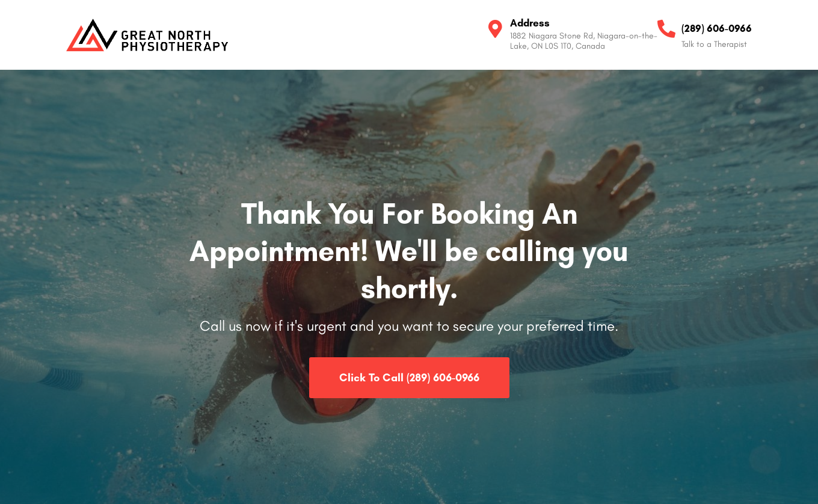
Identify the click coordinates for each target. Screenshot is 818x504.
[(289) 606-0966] (666, 29)
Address (530, 23)
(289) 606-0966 (717, 28)
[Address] (495, 29)
